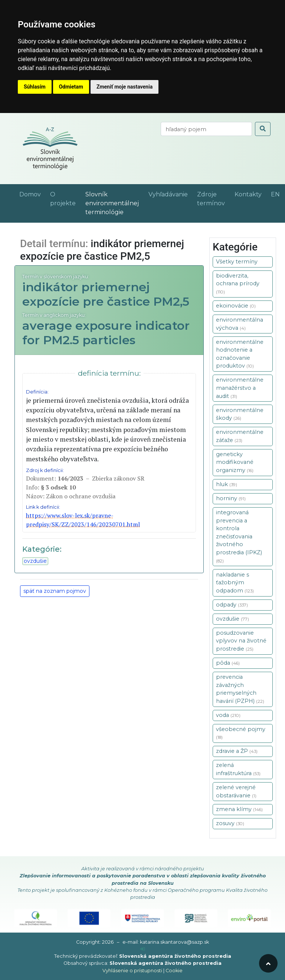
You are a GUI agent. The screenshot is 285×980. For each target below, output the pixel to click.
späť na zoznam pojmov (55, 591)
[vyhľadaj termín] (206, 129)
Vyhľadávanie (168, 194)
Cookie (174, 971)
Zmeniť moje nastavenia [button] (125, 87)
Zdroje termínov (211, 199)
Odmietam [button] (71, 87)
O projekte (63, 199)
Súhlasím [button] (35, 87)
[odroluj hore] (268, 963)
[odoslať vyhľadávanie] (263, 129)
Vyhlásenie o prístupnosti (132, 971)
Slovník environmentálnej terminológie (112, 203)
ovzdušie (35, 561)
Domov (30, 194)
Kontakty (248, 194)
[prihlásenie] (143, 949)
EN (275, 194)
